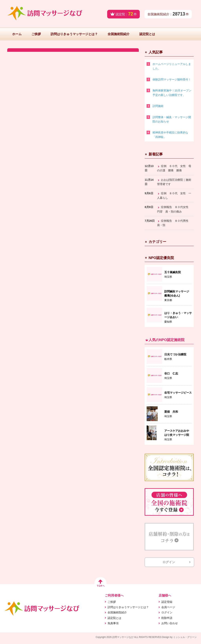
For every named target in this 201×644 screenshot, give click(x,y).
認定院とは (147, 34)
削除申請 (167, 618)
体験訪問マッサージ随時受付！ (172, 79)
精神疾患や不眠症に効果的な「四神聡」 (170, 135)
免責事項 (113, 623)
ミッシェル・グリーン (185, 637)
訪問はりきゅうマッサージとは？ (74, 34)
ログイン (169, 562)
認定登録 (167, 602)
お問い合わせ (170, 623)
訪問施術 (158, 106)
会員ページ (168, 607)
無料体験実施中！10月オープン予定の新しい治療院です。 (172, 93)
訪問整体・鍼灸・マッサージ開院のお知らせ (172, 119)
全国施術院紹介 (119, 34)
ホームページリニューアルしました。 (172, 66)
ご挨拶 (36, 34)
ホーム (17, 34)
